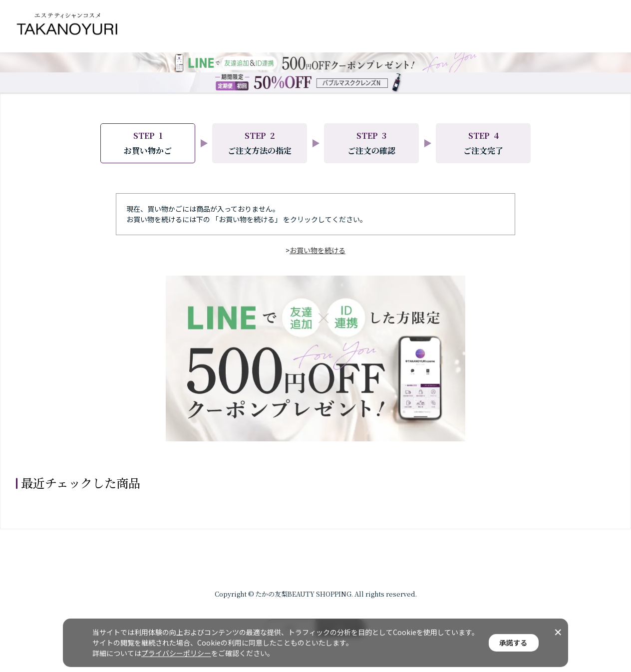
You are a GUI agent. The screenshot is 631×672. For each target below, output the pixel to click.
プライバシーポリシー (176, 653)
